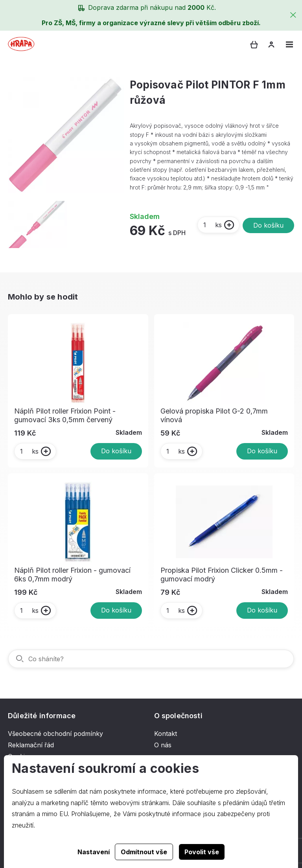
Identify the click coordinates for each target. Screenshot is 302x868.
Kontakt (166, 734)
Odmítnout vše (144, 852)
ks (212, 225)
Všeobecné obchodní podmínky (55, 734)
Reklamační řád (31, 745)
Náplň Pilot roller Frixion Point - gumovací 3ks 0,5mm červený (65, 415)
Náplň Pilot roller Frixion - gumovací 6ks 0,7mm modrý (72, 575)
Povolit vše (202, 852)
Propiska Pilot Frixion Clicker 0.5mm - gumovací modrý (222, 575)
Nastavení (94, 852)
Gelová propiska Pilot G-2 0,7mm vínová (214, 415)
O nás (163, 745)
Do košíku (268, 225)
